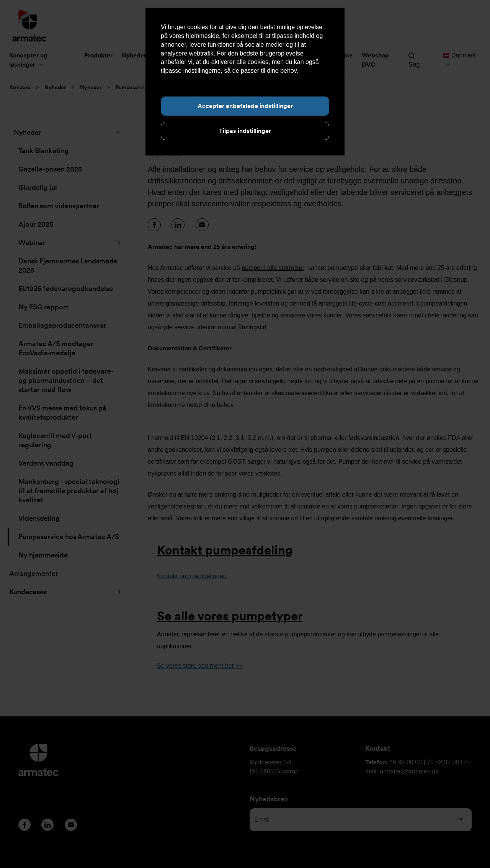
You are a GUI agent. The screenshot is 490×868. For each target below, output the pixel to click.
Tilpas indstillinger (245, 131)
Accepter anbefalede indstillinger (245, 106)
